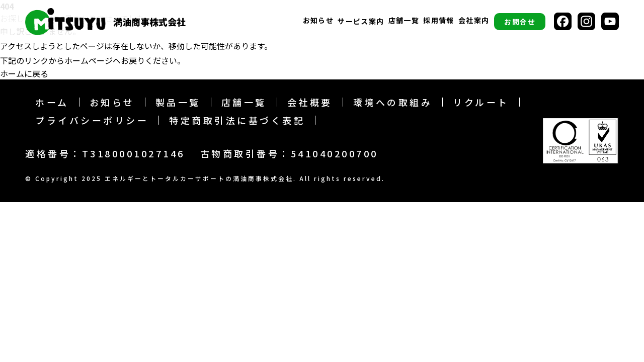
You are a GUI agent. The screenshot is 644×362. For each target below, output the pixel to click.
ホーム (52, 102)
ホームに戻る (24, 73)
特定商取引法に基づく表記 (237, 120)
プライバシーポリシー (92, 120)
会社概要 (310, 102)
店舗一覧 (404, 21)
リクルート (481, 102)
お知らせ (318, 21)
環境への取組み (393, 102)
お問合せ (520, 22)
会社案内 (474, 21)
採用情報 (439, 21)
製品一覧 (178, 102)
